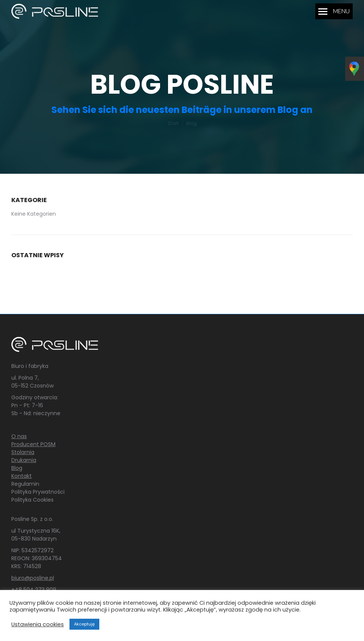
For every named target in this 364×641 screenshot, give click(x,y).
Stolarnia (23, 452)
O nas (19, 436)
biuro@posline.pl (33, 578)
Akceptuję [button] (84, 624)
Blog (17, 468)
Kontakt (22, 476)
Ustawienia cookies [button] (38, 624)
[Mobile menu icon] (334, 11)
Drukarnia (24, 460)
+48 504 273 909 (34, 590)
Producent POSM (33, 444)
